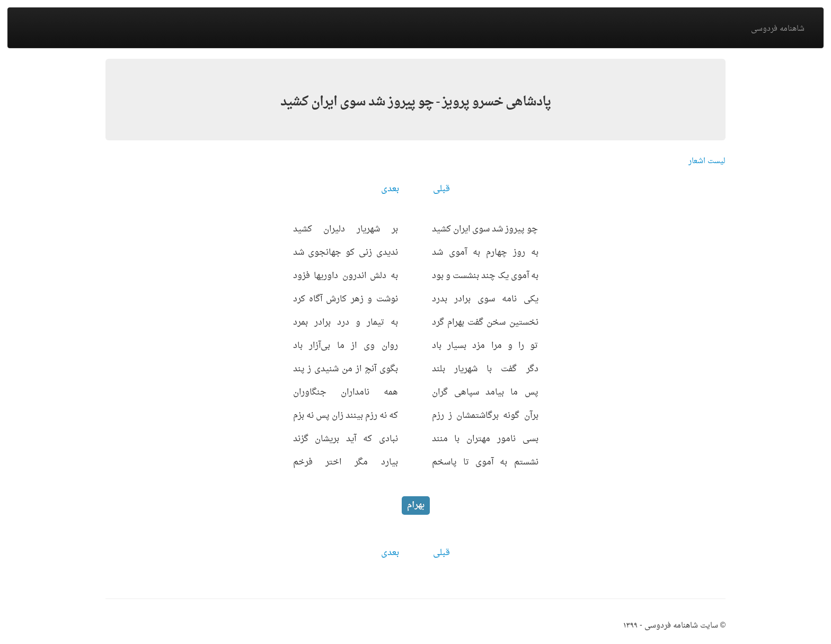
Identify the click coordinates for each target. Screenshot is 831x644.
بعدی (390, 189)
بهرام (416, 505)
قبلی (441, 189)
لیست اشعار (707, 161)
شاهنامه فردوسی (778, 29)
